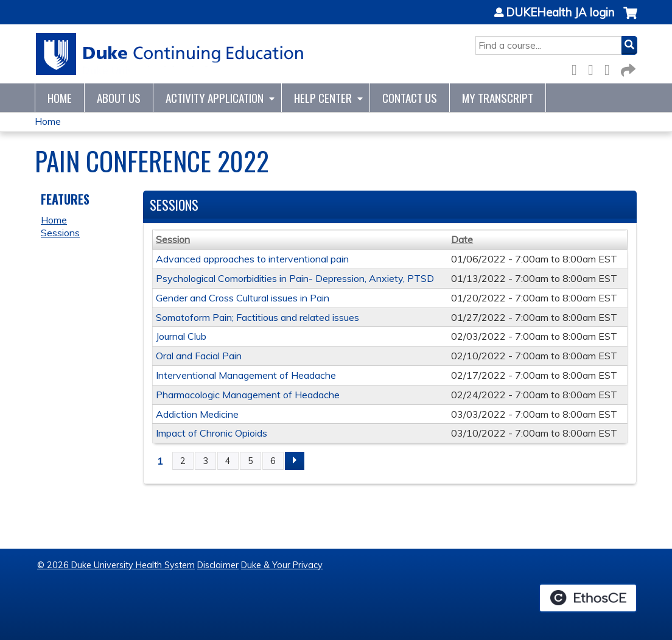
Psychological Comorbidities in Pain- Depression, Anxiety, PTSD (295, 278)
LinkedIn (611, 68)
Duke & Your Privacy (282, 565)
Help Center (323, 98)
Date (462, 239)
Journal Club (181, 336)
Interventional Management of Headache (246, 375)
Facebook (578, 68)
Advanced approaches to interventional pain (252, 259)
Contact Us (410, 98)
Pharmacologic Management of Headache (248, 395)
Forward (627, 68)
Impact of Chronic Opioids (212, 433)
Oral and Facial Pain (199, 356)
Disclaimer (218, 565)
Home (60, 98)
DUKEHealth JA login (560, 13)
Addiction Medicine (197, 414)
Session (173, 239)
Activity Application (215, 98)
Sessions (60, 233)
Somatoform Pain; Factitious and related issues (257, 317)
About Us (119, 98)
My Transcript (498, 98)
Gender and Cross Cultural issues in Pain (243, 298)
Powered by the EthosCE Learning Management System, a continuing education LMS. (588, 598)
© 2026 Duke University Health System (116, 565)
